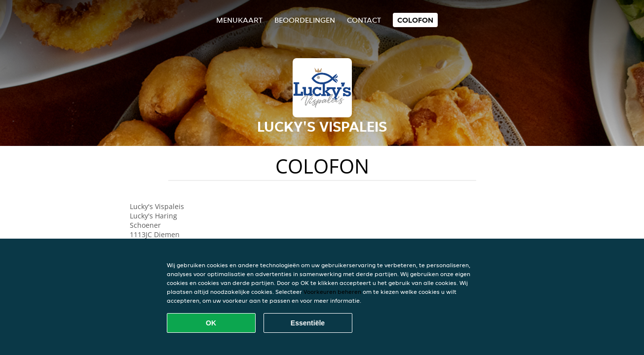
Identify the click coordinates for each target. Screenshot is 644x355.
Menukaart (239, 20)
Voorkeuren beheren (332, 292)
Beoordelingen (305, 20)
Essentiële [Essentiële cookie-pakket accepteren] (308, 323)
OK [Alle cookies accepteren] (211, 323)
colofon (415, 20)
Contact (364, 20)
